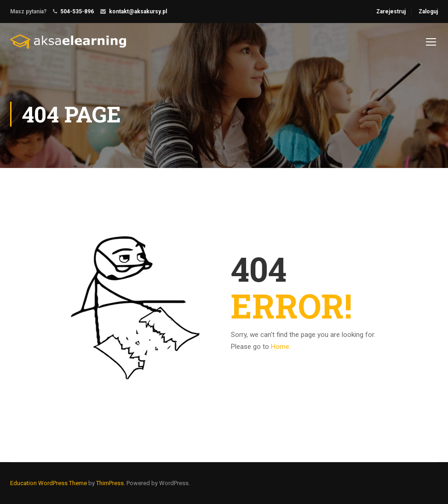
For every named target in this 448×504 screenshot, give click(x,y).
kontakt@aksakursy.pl (138, 12)
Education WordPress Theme (49, 483)
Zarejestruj (391, 12)
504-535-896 (77, 12)
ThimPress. (111, 483)
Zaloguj (428, 12)
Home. (281, 347)
